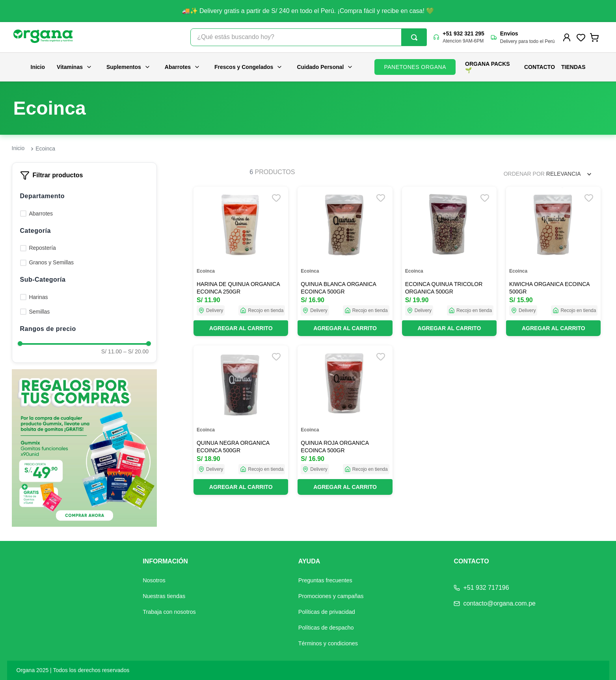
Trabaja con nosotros (169, 612)
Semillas (39, 312)
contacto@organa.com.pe (499, 603)
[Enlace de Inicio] (18, 149)
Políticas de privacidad (327, 612)
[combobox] (309, 37)
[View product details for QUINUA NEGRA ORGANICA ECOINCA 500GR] (241, 420)
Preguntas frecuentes (325, 580)
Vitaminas (74, 67)
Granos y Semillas (51, 262)
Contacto (540, 67)
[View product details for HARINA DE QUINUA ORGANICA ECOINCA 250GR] (241, 261)
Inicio (38, 67)
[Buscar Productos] (414, 37)
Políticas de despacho (326, 628)
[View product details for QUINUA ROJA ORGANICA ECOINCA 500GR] (345, 420)
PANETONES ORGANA (415, 67)
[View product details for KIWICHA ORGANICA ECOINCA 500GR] (553, 261)
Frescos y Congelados (248, 67)
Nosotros (154, 580)
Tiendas (573, 67)
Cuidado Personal (325, 67)
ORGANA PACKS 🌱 (488, 67)
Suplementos (128, 67)
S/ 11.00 (112, 351)
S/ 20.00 (136, 351)
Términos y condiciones (328, 643)
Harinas (38, 297)
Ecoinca (45, 149)
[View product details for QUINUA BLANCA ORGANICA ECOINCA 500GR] (345, 261)
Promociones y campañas (331, 596)
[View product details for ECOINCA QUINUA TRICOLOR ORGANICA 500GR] (449, 261)
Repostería (42, 248)
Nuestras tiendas (164, 596)
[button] (84, 196)
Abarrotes (182, 67)
